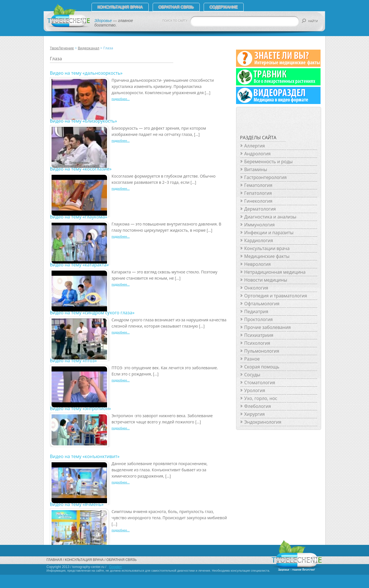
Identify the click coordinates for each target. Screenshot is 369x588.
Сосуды (252, 375)
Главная (54, 560)
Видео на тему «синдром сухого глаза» (92, 313)
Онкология (256, 288)
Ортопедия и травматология (276, 296)
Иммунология (259, 225)
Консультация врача (120, 7)
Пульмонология (262, 351)
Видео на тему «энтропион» (80, 408)
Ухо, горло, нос (261, 398)
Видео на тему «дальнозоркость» (86, 73)
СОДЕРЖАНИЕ (224, 7)
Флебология (258, 406)
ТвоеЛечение (62, 48)
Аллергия (254, 146)
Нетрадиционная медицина (275, 272)
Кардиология (259, 240)
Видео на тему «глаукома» (78, 217)
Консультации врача (267, 248)
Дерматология (260, 209)
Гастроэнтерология (265, 177)
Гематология (258, 185)
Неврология (257, 264)
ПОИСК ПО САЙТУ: (175, 21)
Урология (255, 390)
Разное (252, 359)
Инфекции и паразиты (269, 233)
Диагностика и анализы (270, 217)
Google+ (115, 567)
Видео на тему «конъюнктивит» (85, 456)
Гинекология (258, 201)
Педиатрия (256, 311)
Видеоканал (88, 48)
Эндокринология (263, 422)
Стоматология (260, 383)
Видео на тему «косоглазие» (81, 169)
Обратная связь (176, 7)
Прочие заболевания (267, 327)
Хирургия (254, 414)
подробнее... (121, 99)
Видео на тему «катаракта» (79, 265)
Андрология (257, 154)
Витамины (256, 169)
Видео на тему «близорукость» (83, 121)
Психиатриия (259, 335)
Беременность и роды (268, 162)
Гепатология (258, 193)
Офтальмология (262, 304)
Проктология (258, 319)
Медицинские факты (267, 256)
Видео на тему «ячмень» (77, 504)
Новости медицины (266, 280)
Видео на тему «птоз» (73, 361)
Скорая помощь (262, 367)
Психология (257, 343)
